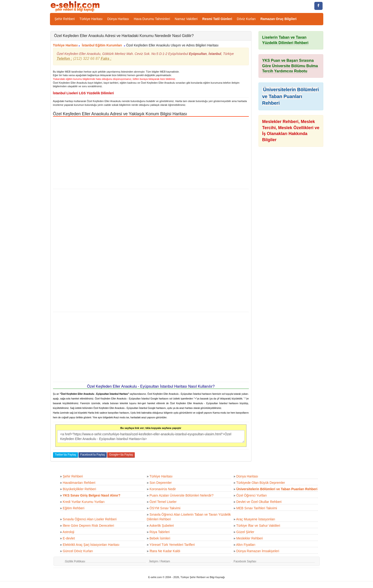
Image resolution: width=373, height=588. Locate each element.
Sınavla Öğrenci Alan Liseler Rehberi (90, 519)
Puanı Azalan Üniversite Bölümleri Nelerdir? (181, 495)
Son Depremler (160, 483)
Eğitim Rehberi (74, 508)
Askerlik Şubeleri (162, 526)
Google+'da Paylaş (121, 455)
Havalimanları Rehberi (79, 483)
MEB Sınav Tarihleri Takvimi (257, 508)
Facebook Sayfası (245, 561)
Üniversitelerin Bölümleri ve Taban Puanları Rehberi (291, 96)
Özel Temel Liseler (163, 502)
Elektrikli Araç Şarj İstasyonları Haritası (91, 545)
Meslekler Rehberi (250, 538)
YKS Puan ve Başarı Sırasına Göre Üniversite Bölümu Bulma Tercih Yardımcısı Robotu (290, 66)
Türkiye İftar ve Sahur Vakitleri (258, 526)
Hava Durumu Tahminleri (152, 19)
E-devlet (69, 538)
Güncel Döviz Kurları (78, 551)
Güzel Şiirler (245, 532)
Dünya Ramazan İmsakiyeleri (258, 551)
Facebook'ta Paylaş (93, 455)
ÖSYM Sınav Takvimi (165, 508)
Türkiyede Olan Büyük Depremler (261, 483)
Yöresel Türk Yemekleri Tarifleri (172, 545)
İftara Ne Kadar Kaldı (165, 551)
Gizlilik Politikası (75, 561)
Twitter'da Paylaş (66, 455)
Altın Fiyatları (246, 545)
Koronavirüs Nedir (163, 489)
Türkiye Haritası (91, 19)
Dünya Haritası (118, 19)
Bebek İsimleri (160, 538)
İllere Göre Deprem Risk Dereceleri (88, 526)
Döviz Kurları (246, 19)
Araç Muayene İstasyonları (256, 519)
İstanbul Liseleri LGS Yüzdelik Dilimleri (84, 93)
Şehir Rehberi (65, 19)
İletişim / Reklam (160, 561)
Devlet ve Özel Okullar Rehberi (259, 502)
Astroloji (68, 532)
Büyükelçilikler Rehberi (79, 489)
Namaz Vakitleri (186, 19)
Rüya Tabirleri (159, 532)
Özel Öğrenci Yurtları (252, 495)
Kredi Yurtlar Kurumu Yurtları (84, 502)
